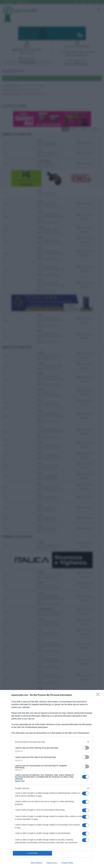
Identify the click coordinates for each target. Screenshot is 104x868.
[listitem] (52, 742)
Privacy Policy (67, 863)
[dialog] (52, 779)
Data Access (52, 863)
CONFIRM (32, 853)
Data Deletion (37, 863)
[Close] (99, 695)
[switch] (86, 748)
